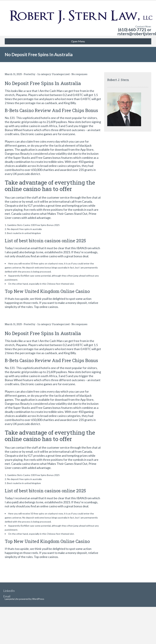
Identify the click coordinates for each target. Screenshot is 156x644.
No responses (79, 74)
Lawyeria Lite (12, 599)
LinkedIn (9, 591)
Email (7, 596)
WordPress (38, 599)
